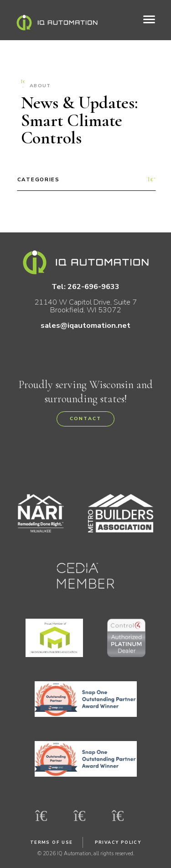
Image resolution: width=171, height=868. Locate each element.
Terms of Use (52, 842)
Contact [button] (85, 418)
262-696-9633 (93, 287)
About (36, 84)
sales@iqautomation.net (85, 325)
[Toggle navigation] (149, 20)
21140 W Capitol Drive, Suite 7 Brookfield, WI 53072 (85, 306)
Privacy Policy (118, 842)
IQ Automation (57, 23)
